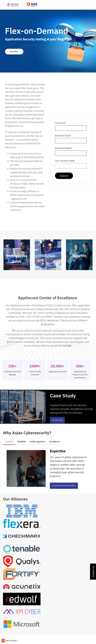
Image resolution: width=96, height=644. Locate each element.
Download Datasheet (64, 486)
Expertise (9, 442)
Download (57, 420)
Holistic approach (38, 442)
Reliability (21, 442)
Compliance (54, 442)
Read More (14, 52)
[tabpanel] (48, 41)
